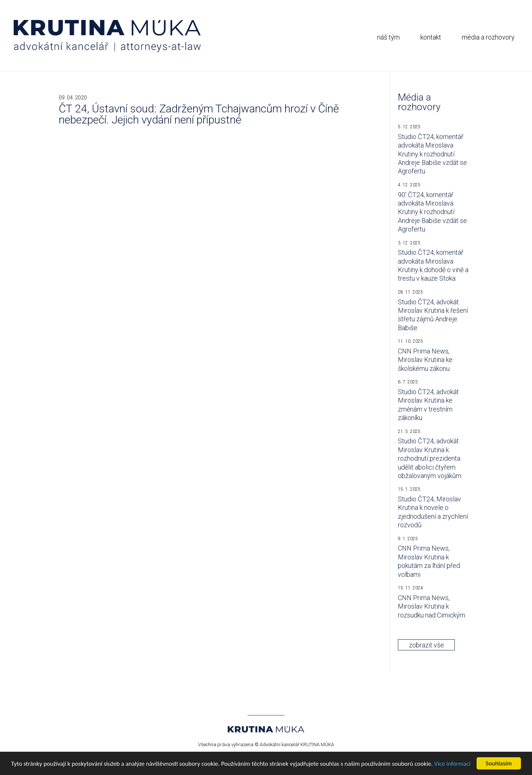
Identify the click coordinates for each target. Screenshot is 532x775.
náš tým (388, 37)
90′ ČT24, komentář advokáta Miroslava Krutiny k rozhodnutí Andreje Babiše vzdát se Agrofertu (432, 212)
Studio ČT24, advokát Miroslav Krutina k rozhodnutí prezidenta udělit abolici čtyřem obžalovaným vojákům (430, 458)
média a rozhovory (488, 37)
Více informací (452, 764)
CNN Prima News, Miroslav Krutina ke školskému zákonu (425, 360)
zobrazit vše (427, 645)
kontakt (431, 37)
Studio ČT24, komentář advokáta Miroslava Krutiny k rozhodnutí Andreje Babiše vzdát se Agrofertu (432, 154)
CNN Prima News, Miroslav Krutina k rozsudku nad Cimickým (432, 606)
